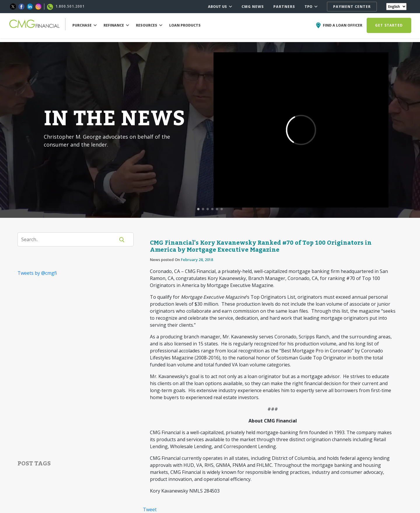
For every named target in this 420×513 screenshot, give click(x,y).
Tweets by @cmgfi (37, 273)
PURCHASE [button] (85, 25)
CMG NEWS (253, 7)
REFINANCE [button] (116, 25)
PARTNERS (284, 7)
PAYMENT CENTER (352, 7)
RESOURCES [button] (149, 25)
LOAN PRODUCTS (185, 25)
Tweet (150, 509)
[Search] (70, 239)
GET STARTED (389, 25)
